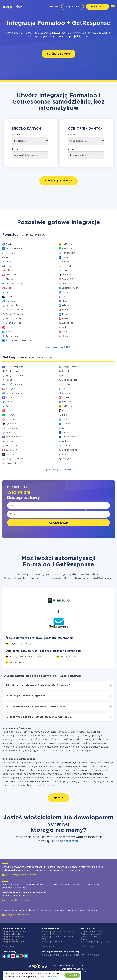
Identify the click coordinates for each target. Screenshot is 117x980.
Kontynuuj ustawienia (58, 181)
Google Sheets (13, 323)
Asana (9, 262)
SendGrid (67, 292)
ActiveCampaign (14, 249)
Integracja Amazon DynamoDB (58, 932)
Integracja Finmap (51, 934)
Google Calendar (14, 314)
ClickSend (11, 275)
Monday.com (69, 253)
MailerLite (67, 249)
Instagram (11, 327)
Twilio (65, 319)
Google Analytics (14, 310)
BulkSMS (10, 271)
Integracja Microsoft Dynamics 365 (57, 938)
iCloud (65, 336)
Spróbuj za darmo (59, 54)
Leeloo (9, 402)
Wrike (65, 327)
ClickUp (10, 279)
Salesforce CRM (70, 288)
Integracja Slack (10, 939)
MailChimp (67, 244)
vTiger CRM (12, 463)
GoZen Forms (69, 437)
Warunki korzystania (91, 932)
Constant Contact (15, 284)
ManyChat (67, 419)
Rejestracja (98, 7)
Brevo (9, 266)
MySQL (65, 257)
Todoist (66, 310)
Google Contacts (15, 319)
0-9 (97, 955)
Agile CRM (11, 253)
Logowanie (73, 7)
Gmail (9, 433)
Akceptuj (72, 975)
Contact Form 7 (14, 393)
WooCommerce (14, 437)
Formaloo (25, 33)
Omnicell (66, 266)
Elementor (11, 419)
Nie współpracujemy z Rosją (96, 942)
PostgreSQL (68, 279)
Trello (65, 314)
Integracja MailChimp (13, 942)
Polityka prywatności (92, 934)
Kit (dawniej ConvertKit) (18, 340)
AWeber (10, 244)
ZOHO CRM (68, 332)
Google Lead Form (15, 376)
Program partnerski (91, 937)
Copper (10, 288)
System (16, 135)
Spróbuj (59, 798)
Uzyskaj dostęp (58, 523)
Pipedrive (67, 275)
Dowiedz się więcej (47, 977)
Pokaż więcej (9, 946)
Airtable (10, 257)
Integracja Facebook (13, 934)
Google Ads (12, 305)
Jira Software (12, 336)
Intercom (10, 332)
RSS (64, 376)
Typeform (11, 424)
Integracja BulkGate (52, 942)
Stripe (65, 301)
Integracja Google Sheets (15, 932)
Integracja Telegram (13, 937)
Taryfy (84, 939)
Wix (64, 428)
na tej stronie (69, 841)
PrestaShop (68, 284)
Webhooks (67, 323)
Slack (65, 297)
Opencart (67, 271)
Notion (65, 262)
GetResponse (43, 33)
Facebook (11, 301)
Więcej (93, 751)
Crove (9, 292)
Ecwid (9, 297)
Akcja (15, 149)
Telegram (67, 305)
